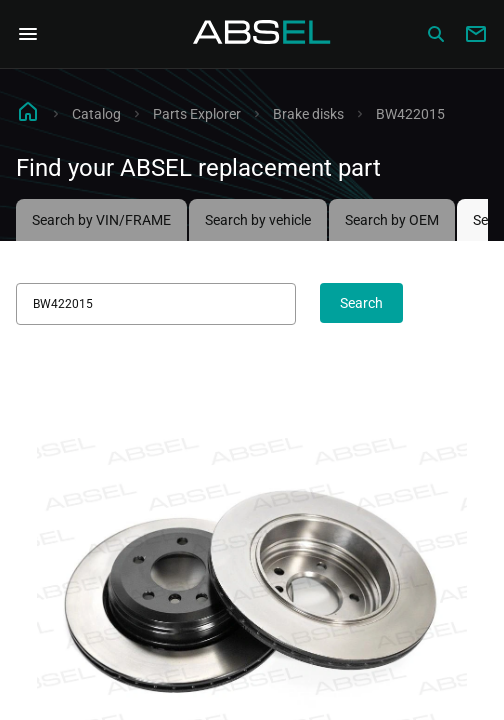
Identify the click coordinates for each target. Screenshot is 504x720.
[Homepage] (262, 34)
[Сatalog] (436, 34)
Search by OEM (392, 220)
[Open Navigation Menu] (28, 34)
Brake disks (308, 114)
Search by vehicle (258, 220)
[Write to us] (476, 34)
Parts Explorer (197, 114)
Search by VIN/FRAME (101, 220)
